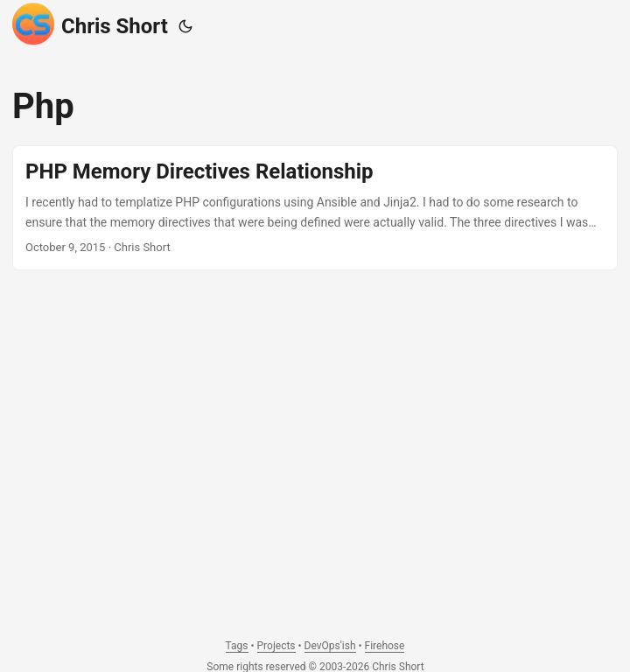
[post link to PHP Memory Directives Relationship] (315, 208)
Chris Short (90, 24)
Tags (237, 646)
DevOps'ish (330, 646)
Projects (276, 646)
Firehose (385, 646)
